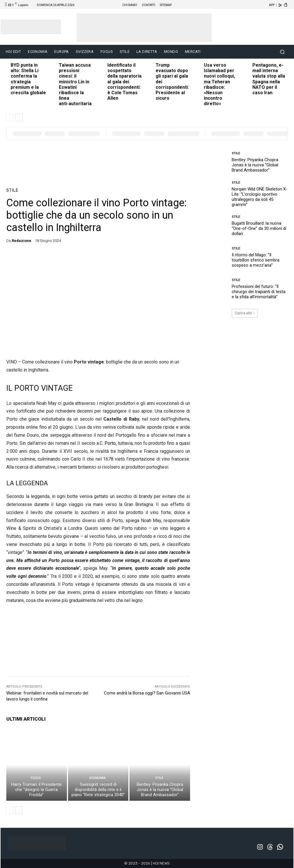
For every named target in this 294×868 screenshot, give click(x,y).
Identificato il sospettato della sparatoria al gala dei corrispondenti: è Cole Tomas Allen (124, 82)
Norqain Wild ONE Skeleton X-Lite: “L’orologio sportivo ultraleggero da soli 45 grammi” (260, 197)
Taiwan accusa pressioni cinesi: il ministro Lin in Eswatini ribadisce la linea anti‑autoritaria (75, 84)
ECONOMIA (97, 778)
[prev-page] (10, 118)
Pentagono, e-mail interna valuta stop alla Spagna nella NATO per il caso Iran (269, 79)
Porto (110, 443)
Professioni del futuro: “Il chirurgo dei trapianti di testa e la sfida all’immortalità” (259, 292)
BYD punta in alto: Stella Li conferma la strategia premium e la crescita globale (28, 79)
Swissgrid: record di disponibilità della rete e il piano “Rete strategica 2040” (98, 790)
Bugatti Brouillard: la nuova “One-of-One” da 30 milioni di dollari (259, 228)
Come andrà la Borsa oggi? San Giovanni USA (147, 693)
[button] (282, 52)
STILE (12, 190)
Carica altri (245, 313)
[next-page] (19, 118)
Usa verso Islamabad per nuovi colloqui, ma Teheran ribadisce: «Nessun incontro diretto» (219, 84)
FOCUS (36, 778)
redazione (22, 241)
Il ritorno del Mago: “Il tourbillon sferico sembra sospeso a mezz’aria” (256, 260)
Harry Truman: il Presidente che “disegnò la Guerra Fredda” (36, 790)
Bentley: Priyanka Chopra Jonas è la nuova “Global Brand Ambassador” (160, 790)
